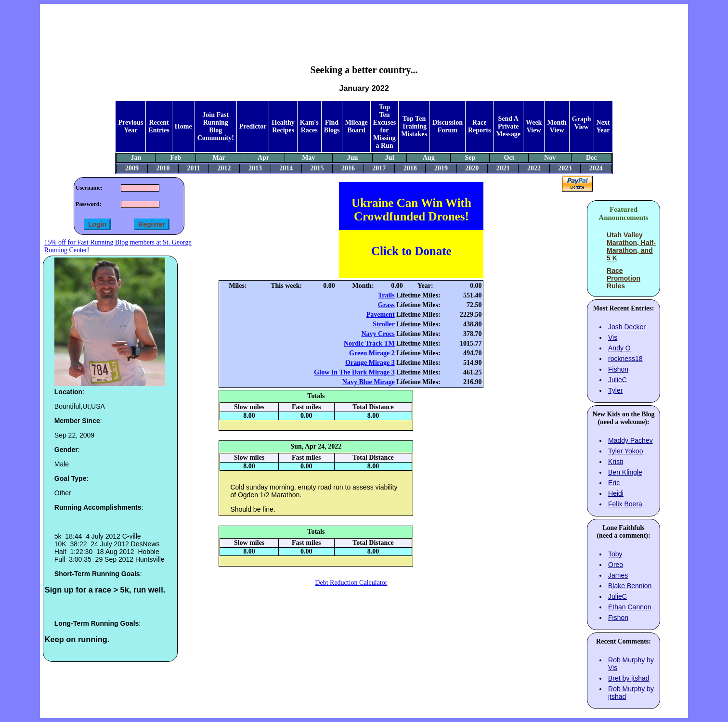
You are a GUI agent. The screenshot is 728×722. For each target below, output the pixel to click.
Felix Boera (625, 504)
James (618, 575)
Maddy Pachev (630, 440)
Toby (615, 554)
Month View (557, 126)
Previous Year (130, 126)
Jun (353, 158)
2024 (596, 168)
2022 (534, 168)
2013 (255, 168)
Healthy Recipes (283, 126)
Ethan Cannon (630, 607)
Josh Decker (627, 327)
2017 (379, 168)
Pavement (381, 315)
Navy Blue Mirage (369, 382)
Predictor (253, 126)
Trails (386, 295)
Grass (386, 305)
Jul (390, 158)
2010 (163, 168)
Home (183, 126)
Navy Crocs (378, 334)
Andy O (619, 348)
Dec (591, 158)
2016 (348, 168)
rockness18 (625, 359)
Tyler (615, 390)
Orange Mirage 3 (370, 363)
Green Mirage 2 (372, 353)
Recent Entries (159, 126)
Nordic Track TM (369, 343)
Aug (429, 158)
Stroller (383, 324)
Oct (509, 158)
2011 (193, 168)
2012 (224, 168)
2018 (410, 168)
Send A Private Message (508, 126)
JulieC (617, 380)
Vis (613, 337)
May (308, 158)
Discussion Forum (448, 126)
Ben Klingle (625, 472)
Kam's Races (309, 126)
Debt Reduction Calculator (351, 583)
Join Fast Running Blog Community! (216, 126)
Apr (263, 158)
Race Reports (479, 126)
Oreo (616, 565)
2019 (441, 168)
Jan (136, 158)
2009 (132, 168)
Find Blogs (332, 126)
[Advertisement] (364, 27)
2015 (317, 168)
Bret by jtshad (629, 678)
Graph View (582, 123)
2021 (503, 168)
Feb (175, 158)
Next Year (603, 126)
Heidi (616, 493)
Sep (470, 158)
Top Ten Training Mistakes (414, 126)
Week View (534, 126)
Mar (219, 158)
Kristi (616, 462)
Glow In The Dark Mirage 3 (354, 372)
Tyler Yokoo (625, 451)
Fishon (618, 369)
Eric (614, 483)
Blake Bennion (630, 586)
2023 (565, 168)
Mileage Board (356, 126)
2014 (286, 168)
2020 (472, 168)
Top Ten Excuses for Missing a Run (384, 126)
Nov (550, 158)
